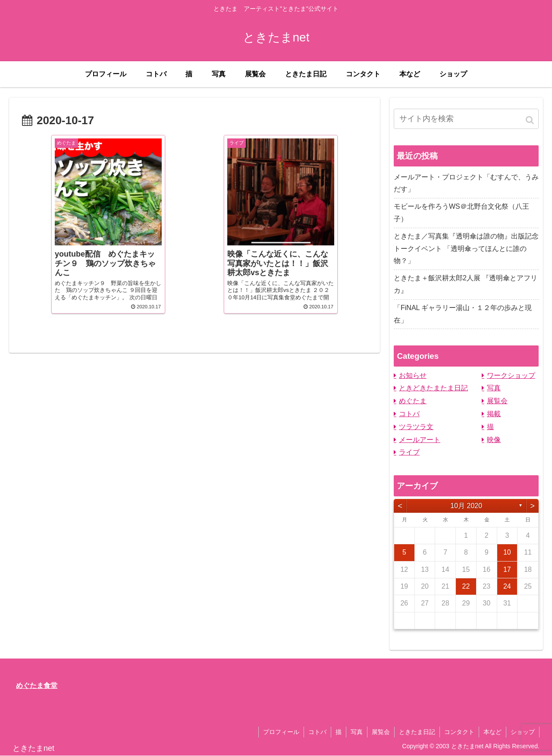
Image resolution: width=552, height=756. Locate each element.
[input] (466, 119)
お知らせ (413, 375)
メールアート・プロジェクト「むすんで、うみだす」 (466, 183)
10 (507, 552)
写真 (494, 388)
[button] (530, 120)
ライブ (409, 452)
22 (466, 586)
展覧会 (497, 401)
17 (507, 569)
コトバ (409, 414)
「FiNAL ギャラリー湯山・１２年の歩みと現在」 (463, 314)
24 (507, 586)
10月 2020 (466, 506)
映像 (494, 440)
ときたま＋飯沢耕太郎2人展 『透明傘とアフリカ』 (466, 284)
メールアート (420, 440)
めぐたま (413, 401)
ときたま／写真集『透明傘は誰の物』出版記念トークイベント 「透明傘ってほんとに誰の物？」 (466, 249)
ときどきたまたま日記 (433, 388)
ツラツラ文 (416, 427)
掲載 (494, 414)
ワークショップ (511, 375)
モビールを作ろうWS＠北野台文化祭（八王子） (461, 213)
